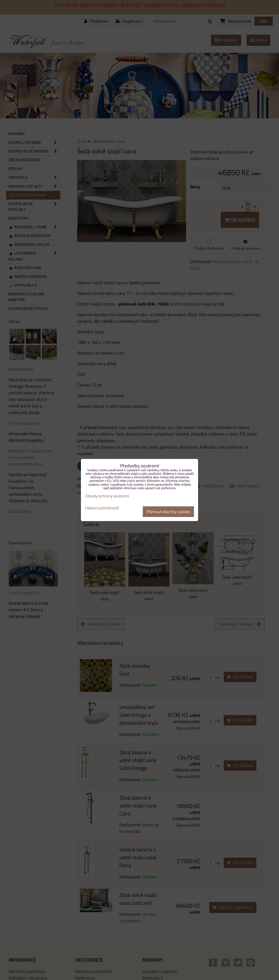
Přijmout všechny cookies (168, 512)
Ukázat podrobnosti (102, 508)
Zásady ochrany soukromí (107, 496)
